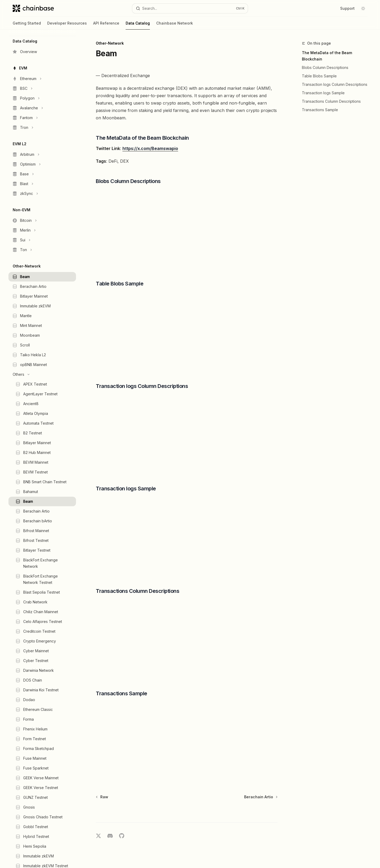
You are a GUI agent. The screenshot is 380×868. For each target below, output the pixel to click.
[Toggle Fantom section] (42, 118)
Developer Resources (67, 25)
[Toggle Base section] (42, 174)
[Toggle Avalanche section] (42, 108)
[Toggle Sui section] (42, 240)
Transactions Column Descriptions (331, 101)
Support (347, 8)
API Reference (106, 25)
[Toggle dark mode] (363, 8)
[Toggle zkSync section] (42, 194)
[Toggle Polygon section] (42, 98)
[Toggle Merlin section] (42, 230)
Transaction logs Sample (323, 93)
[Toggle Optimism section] (42, 164)
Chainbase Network (175, 25)
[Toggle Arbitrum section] (42, 154)
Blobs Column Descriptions (325, 67)
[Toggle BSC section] (42, 88)
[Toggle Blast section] (42, 184)
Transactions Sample (320, 110)
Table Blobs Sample (319, 76)
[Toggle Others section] (42, 374)
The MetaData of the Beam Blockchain (327, 56)
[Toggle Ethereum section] (42, 79)
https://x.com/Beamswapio (150, 148)
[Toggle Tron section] (42, 128)
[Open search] (190, 8)
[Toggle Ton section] (42, 250)
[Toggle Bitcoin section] (42, 220)
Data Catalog (138, 25)
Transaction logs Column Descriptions (335, 84)
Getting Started (27, 25)
